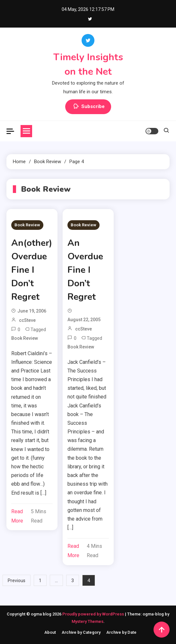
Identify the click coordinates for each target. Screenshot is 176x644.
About (50, 632)
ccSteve (27, 320)
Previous (17, 581)
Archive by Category (81, 632)
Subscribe (88, 107)
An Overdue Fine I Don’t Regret (85, 270)
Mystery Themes (88, 621)
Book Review (27, 225)
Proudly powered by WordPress (94, 614)
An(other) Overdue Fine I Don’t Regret (32, 270)
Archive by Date (121, 632)
